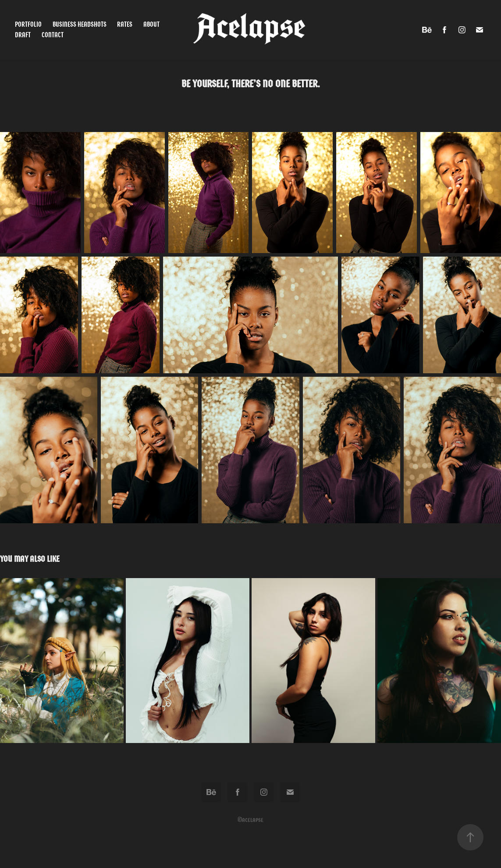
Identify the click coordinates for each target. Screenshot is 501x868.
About (151, 24)
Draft (23, 35)
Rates (125, 24)
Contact (53, 35)
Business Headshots (80, 24)
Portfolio (28, 24)
